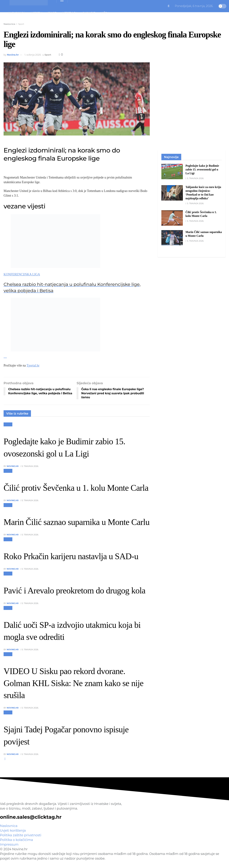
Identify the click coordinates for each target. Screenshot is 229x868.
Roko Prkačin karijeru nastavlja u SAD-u (71, 556)
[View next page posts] (5, 759)
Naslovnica (17, 13)
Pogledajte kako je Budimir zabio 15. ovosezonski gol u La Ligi (202, 169)
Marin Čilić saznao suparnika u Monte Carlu (76, 522)
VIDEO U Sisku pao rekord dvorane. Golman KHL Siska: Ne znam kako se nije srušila (74, 683)
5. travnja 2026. (30, 466)
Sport (52, 13)
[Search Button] (169, 6)
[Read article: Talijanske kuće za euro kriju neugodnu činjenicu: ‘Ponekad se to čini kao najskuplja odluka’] (172, 193)
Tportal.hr (33, 365)
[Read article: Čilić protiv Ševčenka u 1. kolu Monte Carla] (172, 218)
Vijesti (36, 13)
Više (104, 13)
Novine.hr (13, 55)
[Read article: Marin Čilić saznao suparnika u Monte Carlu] (172, 238)
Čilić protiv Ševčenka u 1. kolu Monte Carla (76, 488)
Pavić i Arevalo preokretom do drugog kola (74, 590)
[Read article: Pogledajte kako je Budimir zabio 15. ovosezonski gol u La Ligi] (172, 172)
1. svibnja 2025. (33, 55)
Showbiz (89, 13)
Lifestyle (69, 13)
